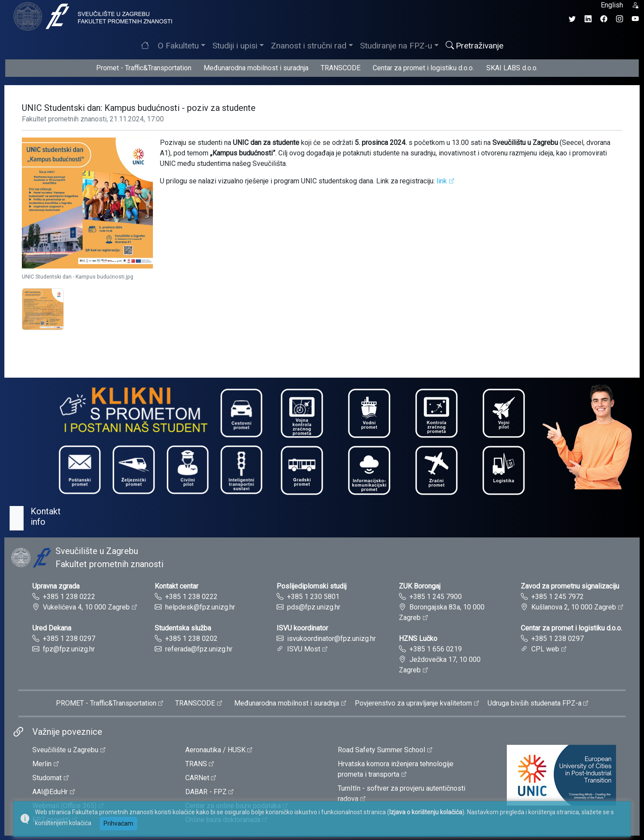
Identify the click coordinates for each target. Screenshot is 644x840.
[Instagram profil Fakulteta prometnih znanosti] (620, 19)
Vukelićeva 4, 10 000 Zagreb (86, 607)
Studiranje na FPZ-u (396, 46)
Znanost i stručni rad (309, 46)
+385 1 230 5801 (313, 597)
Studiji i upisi (235, 46)
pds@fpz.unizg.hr (314, 607)
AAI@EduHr (50, 792)
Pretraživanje (474, 46)
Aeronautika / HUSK (215, 750)
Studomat (47, 778)
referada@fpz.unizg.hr (199, 649)
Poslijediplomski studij (312, 586)
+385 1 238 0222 (69, 597)
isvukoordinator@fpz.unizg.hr (331, 639)
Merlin (42, 764)
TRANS (196, 764)
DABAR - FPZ (206, 792)
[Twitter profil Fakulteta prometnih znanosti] (572, 19)
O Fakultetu (178, 46)
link (442, 181)
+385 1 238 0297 (69, 639)
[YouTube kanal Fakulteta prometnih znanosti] (635, 19)
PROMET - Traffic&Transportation (106, 703)
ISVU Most (304, 649)
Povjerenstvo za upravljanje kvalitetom (413, 703)
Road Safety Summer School (381, 750)
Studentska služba (183, 628)
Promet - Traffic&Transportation (144, 68)
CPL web (545, 649)
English (612, 5)
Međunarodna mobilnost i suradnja (256, 68)
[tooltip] (92, 16)
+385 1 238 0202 (191, 639)
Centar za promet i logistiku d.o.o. (423, 68)
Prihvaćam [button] (118, 823)
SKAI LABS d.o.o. (512, 68)
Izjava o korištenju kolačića (426, 812)
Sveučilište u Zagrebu (65, 750)
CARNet (197, 778)
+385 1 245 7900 (436, 597)
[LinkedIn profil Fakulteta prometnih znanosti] (588, 19)
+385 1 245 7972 (557, 597)
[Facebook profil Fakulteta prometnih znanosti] (604, 19)
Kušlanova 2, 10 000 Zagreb (574, 607)
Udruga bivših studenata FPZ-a (535, 703)
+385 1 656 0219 (436, 649)
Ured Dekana (52, 628)
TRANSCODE (341, 68)
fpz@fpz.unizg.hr (69, 649)
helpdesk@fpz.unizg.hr (200, 607)
